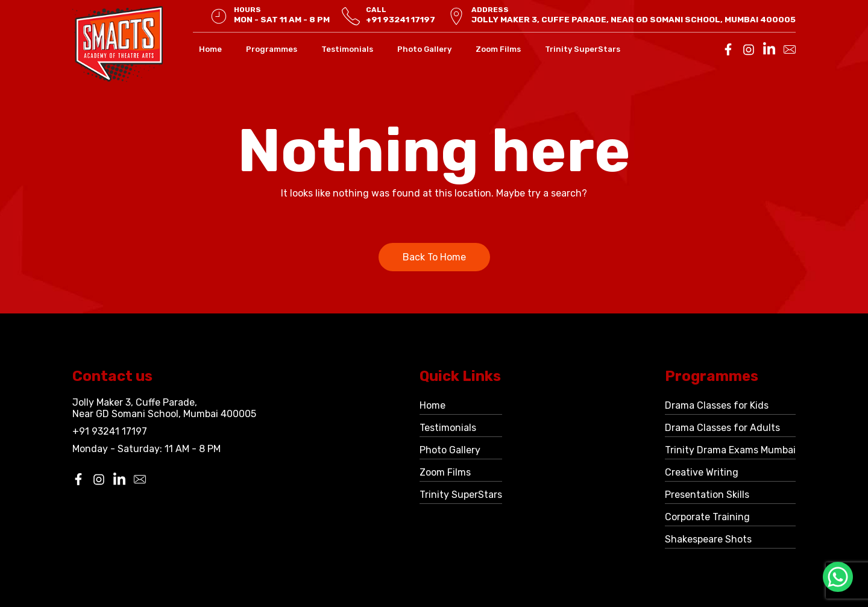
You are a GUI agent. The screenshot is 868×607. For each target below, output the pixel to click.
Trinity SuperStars (583, 49)
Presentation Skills (707, 495)
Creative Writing (702, 472)
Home (210, 49)
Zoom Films (498, 49)
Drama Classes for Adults (722, 428)
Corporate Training (707, 517)
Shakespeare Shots (708, 539)
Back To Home (434, 257)
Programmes (272, 49)
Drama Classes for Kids (717, 405)
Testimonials (347, 49)
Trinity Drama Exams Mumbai (730, 450)
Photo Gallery (424, 49)
